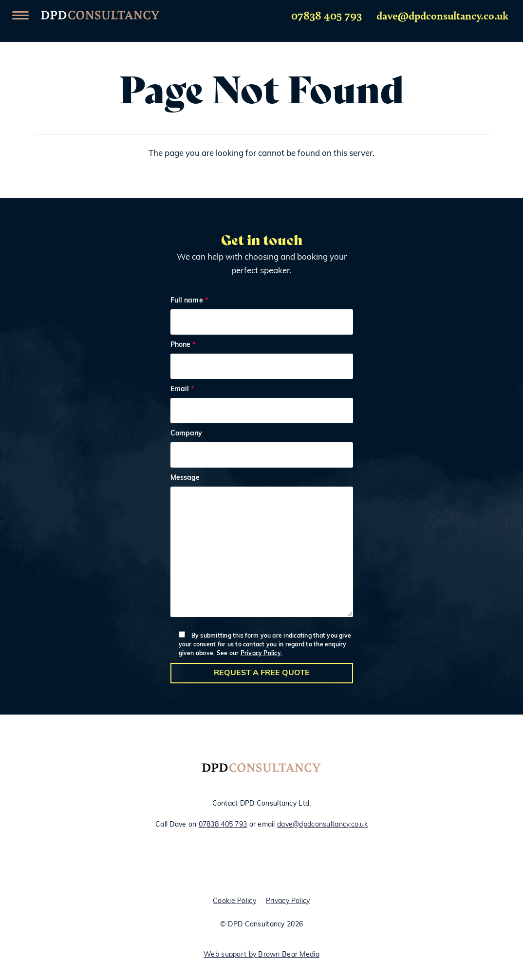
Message (262, 548)
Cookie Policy (234, 901)
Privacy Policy (261, 654)
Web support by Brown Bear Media (261, 955)
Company (262, 450)
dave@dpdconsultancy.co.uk (442, 15)
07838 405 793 (327, 15)
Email (262, 406)
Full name (262, 317)
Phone (262, 362)
